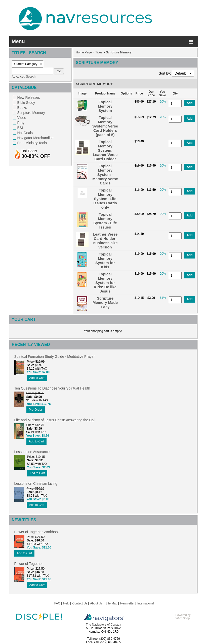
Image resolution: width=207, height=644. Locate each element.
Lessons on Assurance (32, 452)
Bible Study (26, 103)
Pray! (22, 123)
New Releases (29, 98)
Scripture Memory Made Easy (105, 302)
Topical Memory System (105, 106)
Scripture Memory (31, 113)
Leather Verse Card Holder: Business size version (105, 241)
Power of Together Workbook (37, 532)
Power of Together (29, 564)
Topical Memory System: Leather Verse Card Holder (105, 150)
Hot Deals (25, 133)
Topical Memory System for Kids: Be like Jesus (105, 283)
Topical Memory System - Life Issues (105, 221)
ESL (21, 128)
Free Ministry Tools (32, 143)
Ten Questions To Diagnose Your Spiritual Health (52, 388)
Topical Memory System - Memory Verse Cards (105, 174)
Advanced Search (24, 77)
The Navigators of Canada (103, 625)
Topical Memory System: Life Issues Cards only (105, 199)
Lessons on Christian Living (36, 484)
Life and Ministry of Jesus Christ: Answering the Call (55, 420)
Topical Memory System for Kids (105, 261)
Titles (99, 52)
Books (22, 108)
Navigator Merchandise (35, 138)
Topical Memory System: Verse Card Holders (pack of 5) (105, 126)
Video (22, 118)
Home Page (84, 52)
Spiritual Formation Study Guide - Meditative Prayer (55, 357)
